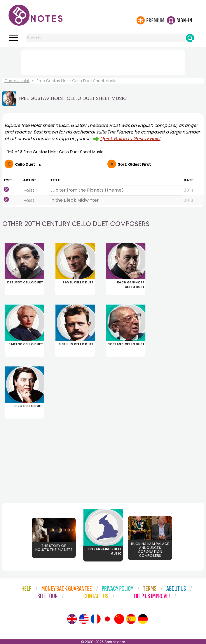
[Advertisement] (103, 62)
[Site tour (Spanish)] (131, 619)
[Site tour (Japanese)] (107, 619)
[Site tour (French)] (96, 619)
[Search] (190, 38)
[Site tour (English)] (72, 619)
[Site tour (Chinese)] (119, 619)
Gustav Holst (17, 81)
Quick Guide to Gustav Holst (130, 139)
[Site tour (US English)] (84, 619)
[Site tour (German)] (143, 619)
